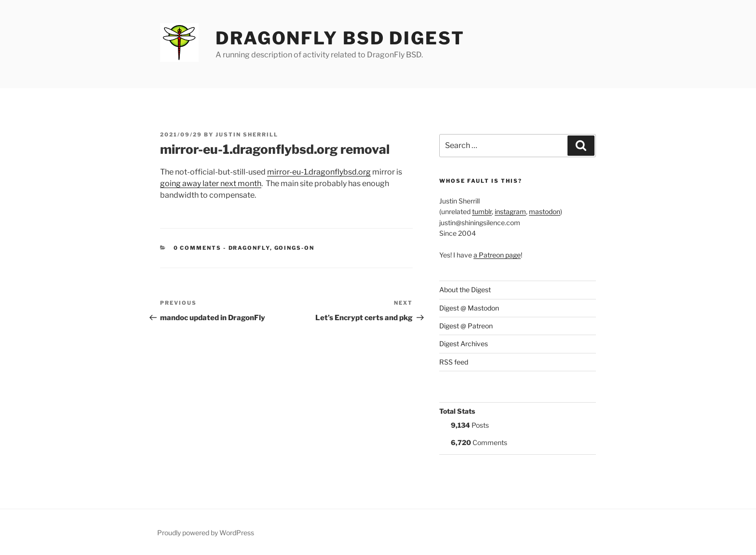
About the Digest (465, 290)
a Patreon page (497, 255)
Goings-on (295, 248)
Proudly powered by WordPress (206, 533)
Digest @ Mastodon (469, 308)
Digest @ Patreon (466, 326)
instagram (510, 211)
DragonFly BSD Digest (340, 38)
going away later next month (211, 183)
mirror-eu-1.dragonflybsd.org (319, 172)
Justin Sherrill (247, 135)
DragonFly (249, 248)
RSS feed (454, 362)
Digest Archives (464, 344)
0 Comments (198, 248)
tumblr (482, 211)
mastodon (545, 211)
